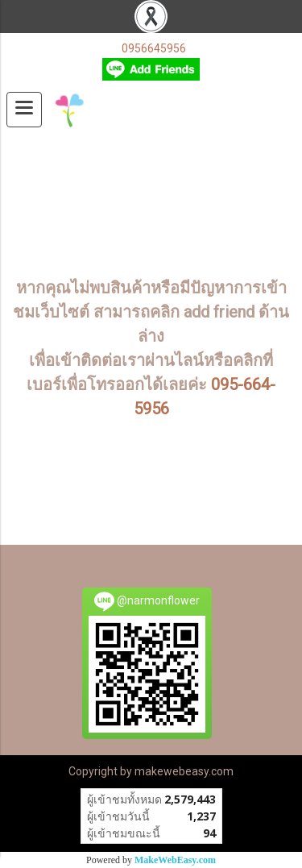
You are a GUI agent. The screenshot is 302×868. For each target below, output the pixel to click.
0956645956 (154, 48)
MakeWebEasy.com (175, 860)
